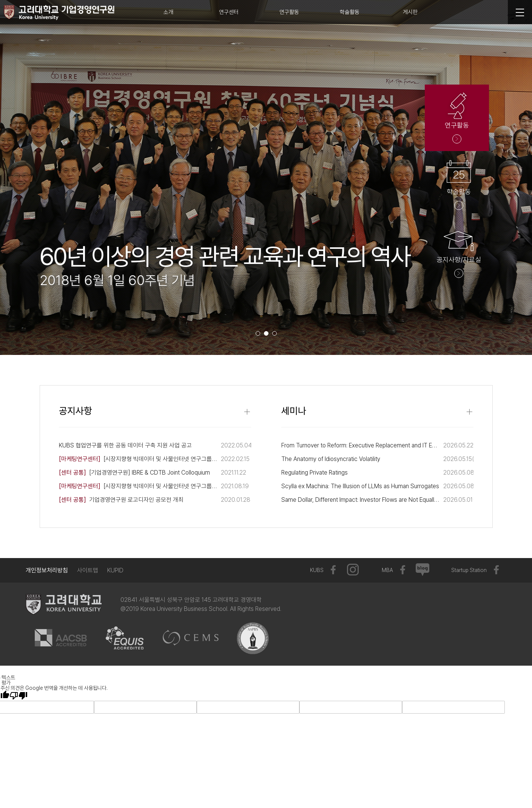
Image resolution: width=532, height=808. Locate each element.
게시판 (410, 12)
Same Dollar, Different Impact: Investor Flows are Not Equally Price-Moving (360, 500)
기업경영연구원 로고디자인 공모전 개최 (121, 500)
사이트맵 (88, 570)
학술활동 (350, 12)
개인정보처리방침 (47, 570)
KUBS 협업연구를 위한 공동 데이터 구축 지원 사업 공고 (125, 445)
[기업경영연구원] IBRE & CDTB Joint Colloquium (134, 473)
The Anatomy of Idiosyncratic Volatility (331, 459)
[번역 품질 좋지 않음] (19, 696)
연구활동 (289, 12)
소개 (168, 12)
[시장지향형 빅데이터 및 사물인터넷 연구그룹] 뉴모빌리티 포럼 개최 (138, 486)
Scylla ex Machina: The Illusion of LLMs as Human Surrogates (360, 486)
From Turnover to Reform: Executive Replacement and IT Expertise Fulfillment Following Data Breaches (360, 445)
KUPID (115, 570)
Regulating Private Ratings (315, 473)
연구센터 (229, 12)
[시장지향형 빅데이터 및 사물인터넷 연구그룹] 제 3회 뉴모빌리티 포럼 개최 (138, 459)
